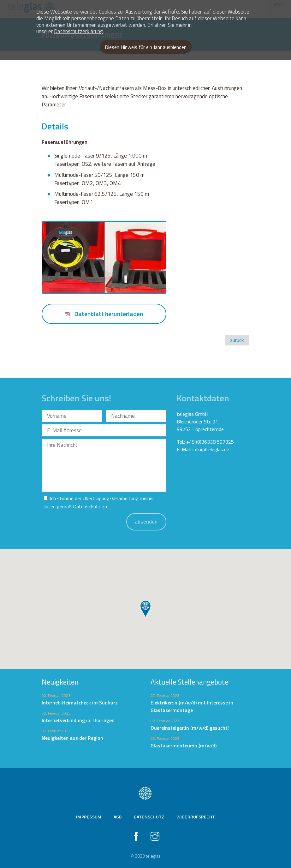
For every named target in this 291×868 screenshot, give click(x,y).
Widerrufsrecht (196, 817)
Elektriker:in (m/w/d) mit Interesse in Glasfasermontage (192, 706)
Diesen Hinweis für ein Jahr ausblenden (146, 47)
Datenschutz (87, 506)
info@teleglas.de (211, 449)
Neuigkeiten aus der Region (72, 738)
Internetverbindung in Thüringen (78, 720)
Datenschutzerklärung (78, 31)
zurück (237, 340)
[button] (145, 609)
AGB (118, 817)
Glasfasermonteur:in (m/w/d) (184, 745)
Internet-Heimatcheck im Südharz (80, 703)
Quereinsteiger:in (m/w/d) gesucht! (190, 728)
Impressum (89, 817)
